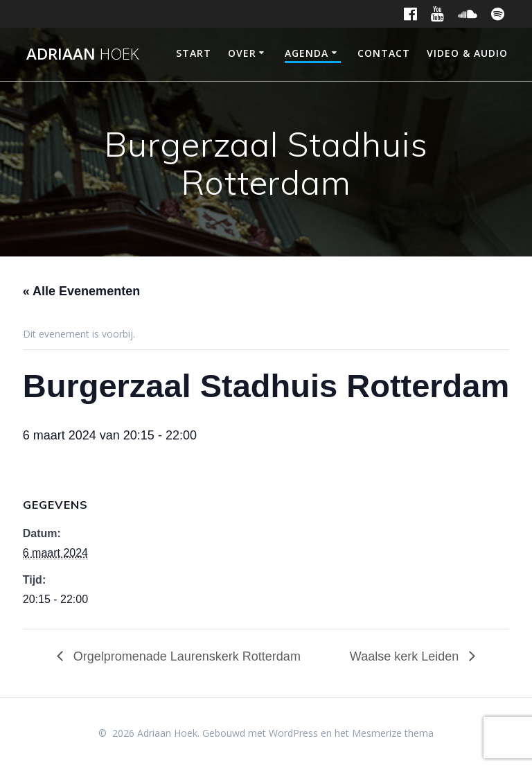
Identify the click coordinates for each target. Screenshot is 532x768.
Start (194, 53)
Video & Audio (467, 53)
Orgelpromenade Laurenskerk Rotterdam (185, 656)
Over (242, 53)
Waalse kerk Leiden (406, 656)
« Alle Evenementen (81, 291)
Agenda (307, 53)
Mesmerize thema (393, 733)
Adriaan (83, 54)
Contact (384, 53)
